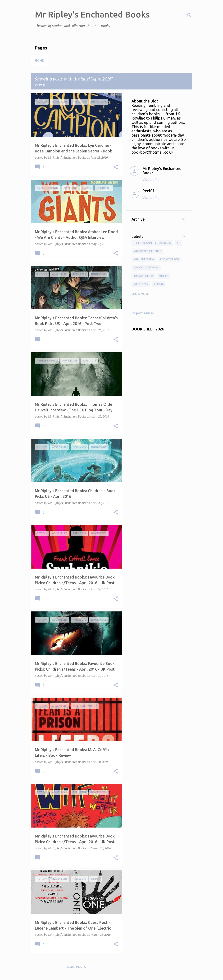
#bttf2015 (141, 284)
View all (41, 85)
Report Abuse (143, 313)
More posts (77, 967)
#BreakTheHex (143, 276)
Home (39, 60)
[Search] (189, 15)
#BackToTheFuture (147, 251)
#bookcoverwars (146, 267)
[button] (116, 167)
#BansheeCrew (144, 259)
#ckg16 (159, 284)
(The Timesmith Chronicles (152, 243)
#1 (178, 243)
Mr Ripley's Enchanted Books (92, 14)
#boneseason (169, 259)
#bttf (164, 276)
